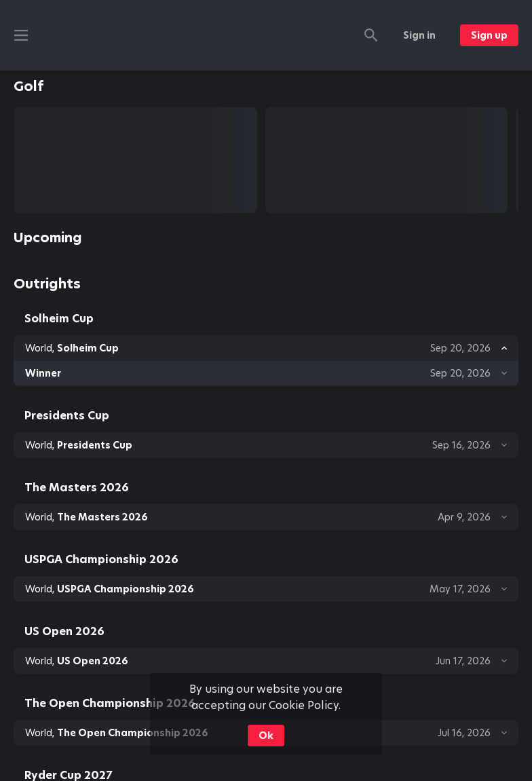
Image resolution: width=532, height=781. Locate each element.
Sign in (419, 35)
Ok (266, 736)
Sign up (489, 35)
